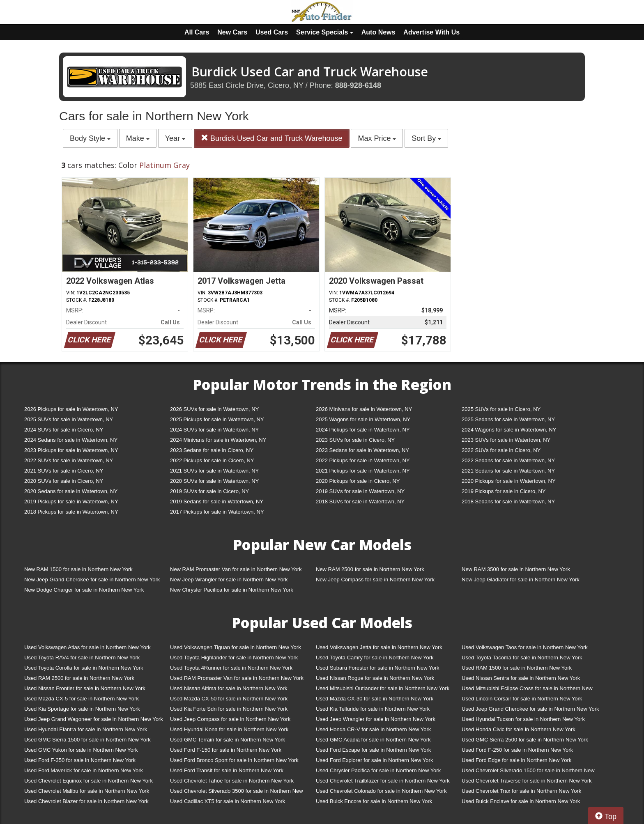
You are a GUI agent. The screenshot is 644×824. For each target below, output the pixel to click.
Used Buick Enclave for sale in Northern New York (521, 801)
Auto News (378, 32)
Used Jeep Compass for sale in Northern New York (230, 719)
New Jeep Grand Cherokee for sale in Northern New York (92, 580)
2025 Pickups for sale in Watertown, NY (217, 419)
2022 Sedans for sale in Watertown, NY (508, 460)
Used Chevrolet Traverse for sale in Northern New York (527, 781)
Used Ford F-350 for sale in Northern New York (80, 760)
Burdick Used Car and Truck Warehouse (271, 138)
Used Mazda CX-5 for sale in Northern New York (82, 699)
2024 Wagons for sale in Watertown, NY (509, 430)
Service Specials (325, 32)
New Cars (232, 32)
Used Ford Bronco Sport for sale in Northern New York (234, 760)
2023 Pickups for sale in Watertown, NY (71, 450)
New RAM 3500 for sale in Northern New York (516, 569)
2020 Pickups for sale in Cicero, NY (358, 481)
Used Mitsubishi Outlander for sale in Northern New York (383, 688)
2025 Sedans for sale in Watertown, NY (508, 419)
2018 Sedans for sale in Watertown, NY (508, 502)
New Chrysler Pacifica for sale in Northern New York (232, 590)
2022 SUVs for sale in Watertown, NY (69, 460)
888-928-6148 (358, 85)
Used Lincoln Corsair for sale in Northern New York (522, 699)
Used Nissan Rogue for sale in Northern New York (375, 678)
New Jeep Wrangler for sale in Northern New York (229, 580)
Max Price (377, 138)
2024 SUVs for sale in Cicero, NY (64, 430)
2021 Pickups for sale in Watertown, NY (363, 471)
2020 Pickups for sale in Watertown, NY (509, 481)
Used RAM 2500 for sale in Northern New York (79, 678)
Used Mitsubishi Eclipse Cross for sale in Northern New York (527, 690)
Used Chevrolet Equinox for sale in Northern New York (89, 781)
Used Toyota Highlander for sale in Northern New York (234, 658)
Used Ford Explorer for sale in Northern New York (374, 760)
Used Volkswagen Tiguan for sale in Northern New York (236, 647)
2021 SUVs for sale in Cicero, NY (64, 471)
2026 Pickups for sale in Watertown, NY (71, 409)
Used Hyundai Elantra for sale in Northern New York (86, 729)
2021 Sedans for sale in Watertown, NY (508, 471)
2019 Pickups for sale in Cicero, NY (504, 491)
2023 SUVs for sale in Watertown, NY (506, 440)
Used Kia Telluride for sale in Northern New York (373, 709)
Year (175, 138)
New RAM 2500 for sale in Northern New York (370, 569)
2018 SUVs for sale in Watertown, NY (360, 502)
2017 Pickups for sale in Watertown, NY (217, 512)
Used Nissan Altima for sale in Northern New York (229, 688)
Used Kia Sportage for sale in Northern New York (82, 709)
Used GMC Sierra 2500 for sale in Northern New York (525, 740)
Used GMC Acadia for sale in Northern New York (373, 740)
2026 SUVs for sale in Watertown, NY (214, 409)
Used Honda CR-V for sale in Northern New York (373, 729)
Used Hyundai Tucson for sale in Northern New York (523, 719)
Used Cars (272, 32)
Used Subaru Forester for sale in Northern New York (378, 668)
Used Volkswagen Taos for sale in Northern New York (525, 647)
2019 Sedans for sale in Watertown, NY (217, 502)
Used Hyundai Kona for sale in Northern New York (229, 729)
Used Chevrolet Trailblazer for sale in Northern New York (383, 781)
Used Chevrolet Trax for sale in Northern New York (521, 791)
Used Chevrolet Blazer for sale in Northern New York (86, 801)
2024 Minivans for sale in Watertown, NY (218, 440)
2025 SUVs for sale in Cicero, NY (501, 409)
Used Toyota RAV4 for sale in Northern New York (82, 658)
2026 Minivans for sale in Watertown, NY (364, 409)
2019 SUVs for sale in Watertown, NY (360, 491)
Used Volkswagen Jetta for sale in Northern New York (379, 647)
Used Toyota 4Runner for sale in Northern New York (231, 668)
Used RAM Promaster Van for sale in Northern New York (237, 678)
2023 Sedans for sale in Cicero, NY (212, 450)
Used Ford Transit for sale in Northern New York (227, 770)
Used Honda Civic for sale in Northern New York (519, 729)
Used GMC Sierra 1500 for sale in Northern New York (87, 740)
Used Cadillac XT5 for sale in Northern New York (228, 801)
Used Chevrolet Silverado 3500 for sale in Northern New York (237, 793)
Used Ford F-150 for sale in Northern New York (226, 750)
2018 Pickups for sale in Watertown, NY (71, 512)
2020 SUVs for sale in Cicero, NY (64, 481)
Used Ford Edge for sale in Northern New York (516, 760)
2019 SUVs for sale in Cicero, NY (209, 491)
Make (138, 138)
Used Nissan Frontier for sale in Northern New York (85, 688)
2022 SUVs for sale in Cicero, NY (501, 450)
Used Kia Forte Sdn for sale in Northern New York (229, 709)
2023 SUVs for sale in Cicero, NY (355, 440)
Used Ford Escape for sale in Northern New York (373, 750)
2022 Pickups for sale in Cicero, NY (212, 460)
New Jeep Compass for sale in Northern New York (375, 580)
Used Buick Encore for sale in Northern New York (374, 801)
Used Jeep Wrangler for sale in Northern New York (376, 719)
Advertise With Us (431, 32)
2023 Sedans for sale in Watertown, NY (362, 450)
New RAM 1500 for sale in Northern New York (78, 569)
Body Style (90, 138)
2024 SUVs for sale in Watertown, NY (214, 430)
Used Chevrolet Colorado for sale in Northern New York (381, 791)
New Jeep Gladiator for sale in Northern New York (521, 580)
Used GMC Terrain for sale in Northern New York (228, 740)
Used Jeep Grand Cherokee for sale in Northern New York (530, 709)
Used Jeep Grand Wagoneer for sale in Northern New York (94, 719)
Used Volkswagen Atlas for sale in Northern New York (87, 647)
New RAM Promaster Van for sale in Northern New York (236, 569)
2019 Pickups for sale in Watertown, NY (71, 502)
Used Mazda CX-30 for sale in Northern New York (375, 699)
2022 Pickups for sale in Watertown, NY (363, 460)
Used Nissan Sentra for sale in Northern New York (521, 678)
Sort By (426, 138)
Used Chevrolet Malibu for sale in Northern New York (87, 791)
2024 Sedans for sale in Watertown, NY (71, 440)
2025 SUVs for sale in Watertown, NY (69, 419)
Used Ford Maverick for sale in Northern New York (84, 770)
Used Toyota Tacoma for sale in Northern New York (522, 658)
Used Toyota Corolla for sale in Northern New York (84, 668)
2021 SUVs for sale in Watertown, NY (214, 471)
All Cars (197, 32)
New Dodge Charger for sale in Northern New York (84, 590)
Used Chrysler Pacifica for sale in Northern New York (378, 770)
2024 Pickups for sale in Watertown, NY (363, 430)
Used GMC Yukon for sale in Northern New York (81, 750)
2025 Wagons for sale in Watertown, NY (363, 419)
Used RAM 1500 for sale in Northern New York (517, 668)
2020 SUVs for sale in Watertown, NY (214, 481)
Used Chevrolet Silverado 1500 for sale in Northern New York (528, 772)
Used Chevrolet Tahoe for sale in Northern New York (232, 781)
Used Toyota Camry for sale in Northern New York (375, 658)
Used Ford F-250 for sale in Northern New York (517, 750)
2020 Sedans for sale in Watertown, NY (71, 491)
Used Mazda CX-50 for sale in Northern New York (229, 699)
